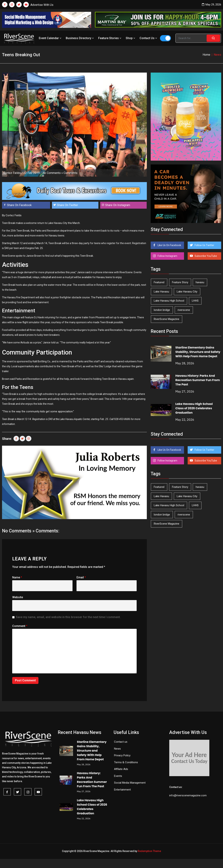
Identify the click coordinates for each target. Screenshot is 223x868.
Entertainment (122, 790)
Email (81, 577)
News (117, 749)
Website (18, 597)
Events (118, 776)
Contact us (121, 742)
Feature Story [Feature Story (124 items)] (180, 282)
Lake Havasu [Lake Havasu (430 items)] (161, 292)
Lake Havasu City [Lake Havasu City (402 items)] (187, 292)
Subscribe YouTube (206, 256)
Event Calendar (50, 38)
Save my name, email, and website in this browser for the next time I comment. (68, 617)
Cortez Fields (12, 173)
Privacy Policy (122, 755)
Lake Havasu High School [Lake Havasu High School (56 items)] (169, 301)
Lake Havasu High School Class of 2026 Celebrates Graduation (194, 408)
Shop (131, 38)
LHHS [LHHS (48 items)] (195, 301)
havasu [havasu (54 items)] (200, 282)
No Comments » (53, 173)
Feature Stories (110, 38)
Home (206, 55)
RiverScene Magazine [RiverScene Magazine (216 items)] (167, 319)
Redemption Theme (149, 851)
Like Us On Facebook (169, 245)
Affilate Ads (121, 769)
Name (17, 577)
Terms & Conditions (126, 762)
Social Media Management (130, 783)
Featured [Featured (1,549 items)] (159, 282)
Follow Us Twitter (204, 245)
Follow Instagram (167, 256)
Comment (20, 626)
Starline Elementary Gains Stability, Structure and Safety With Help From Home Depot (198, 352)
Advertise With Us (42, 5)
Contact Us (149, 38)
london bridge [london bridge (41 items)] (162, 310)
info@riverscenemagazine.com (188, 795)
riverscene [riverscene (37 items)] (184, 310)
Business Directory (80, 38)
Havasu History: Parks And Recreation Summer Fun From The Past (197, 380)
